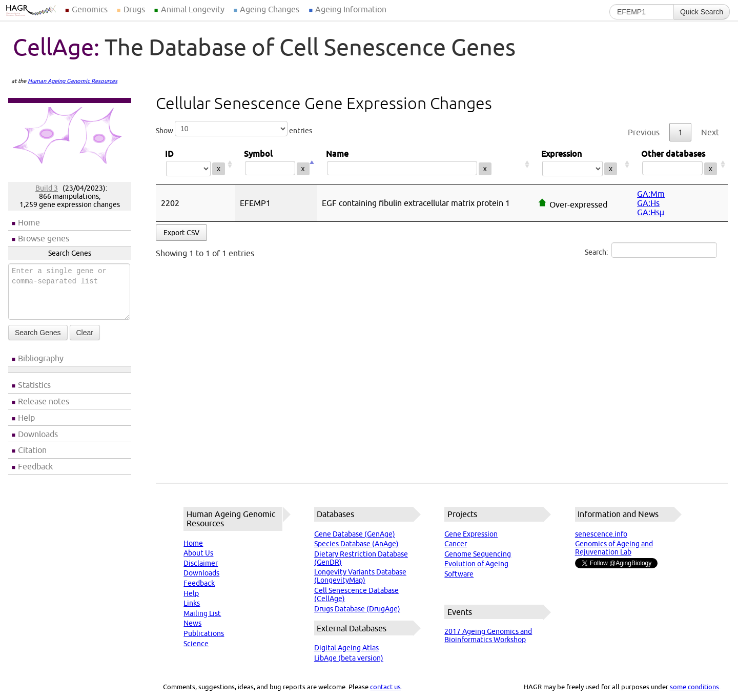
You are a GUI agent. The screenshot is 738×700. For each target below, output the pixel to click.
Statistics (34, 385)
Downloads (38, 434)
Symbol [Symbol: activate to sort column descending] (276, 164)
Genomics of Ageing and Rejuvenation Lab (614, 548)
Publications (204, 633)
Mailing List (202, 613)
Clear (85, 333)
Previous (644, 132)
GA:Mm (651, 194)
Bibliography (41, 358)
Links (192, 603)
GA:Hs (648, 203)
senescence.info (601, 534)
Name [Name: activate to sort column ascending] (424, 164)
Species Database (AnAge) (356, 544)
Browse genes (44, 238)
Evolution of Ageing (476, 564)
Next (710, 132)
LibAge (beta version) (349, 658)
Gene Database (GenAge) (355, 534)
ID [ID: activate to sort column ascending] (195, 164)
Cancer (456, 544)
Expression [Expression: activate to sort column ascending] (582, 164)
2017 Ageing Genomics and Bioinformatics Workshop (488, 635)
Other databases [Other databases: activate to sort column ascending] (680, 164)
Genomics (90, 9)
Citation (32, 450)
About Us (198, 553)
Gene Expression (471, 534)
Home (29, 222)
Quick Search (702, 12)
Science (196, 644)
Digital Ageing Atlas (346, 648)
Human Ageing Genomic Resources (73, 81)
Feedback (35, 466)
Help (26, 418)
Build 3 (47, 188)
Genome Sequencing (478, 554)
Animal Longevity (193, 9)
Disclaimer (201, 563)
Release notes (44, 401)
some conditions (694, 687)
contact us (385, 687)
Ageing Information (351, 9)
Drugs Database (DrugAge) (357, 609)
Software (459, 574)
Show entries (234, 129)
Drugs (134, 9)
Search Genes (38, 333)
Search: (651, 250)
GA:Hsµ (651, 212)
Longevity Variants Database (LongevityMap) (360, 576)
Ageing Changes (270, 9)
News (192, 623)
